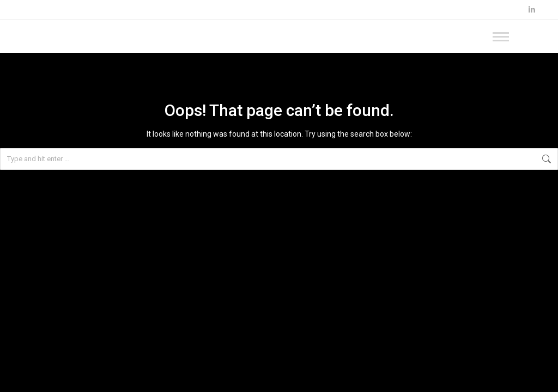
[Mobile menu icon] (514, 36)
